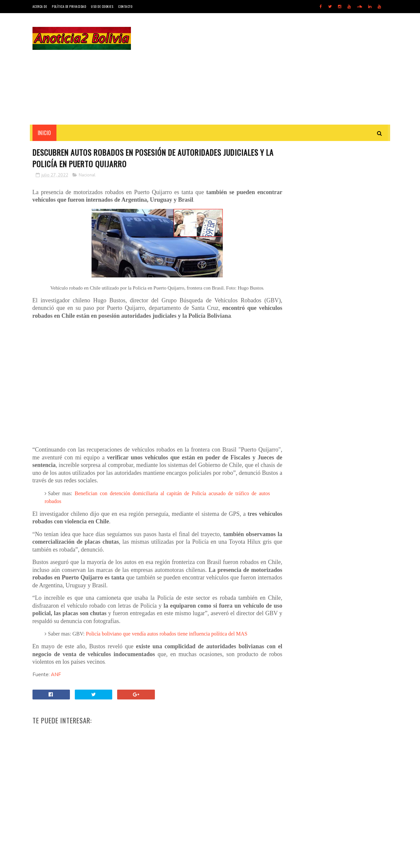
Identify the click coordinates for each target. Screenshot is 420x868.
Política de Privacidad (69, 6)
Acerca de (40, 6)
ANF (56, 675)
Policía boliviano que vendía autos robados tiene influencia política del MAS (167, 634)
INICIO (44, 133)
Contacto (125, 6)
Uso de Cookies (102, 6)
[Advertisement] (268, 69)
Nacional (87, 175)
